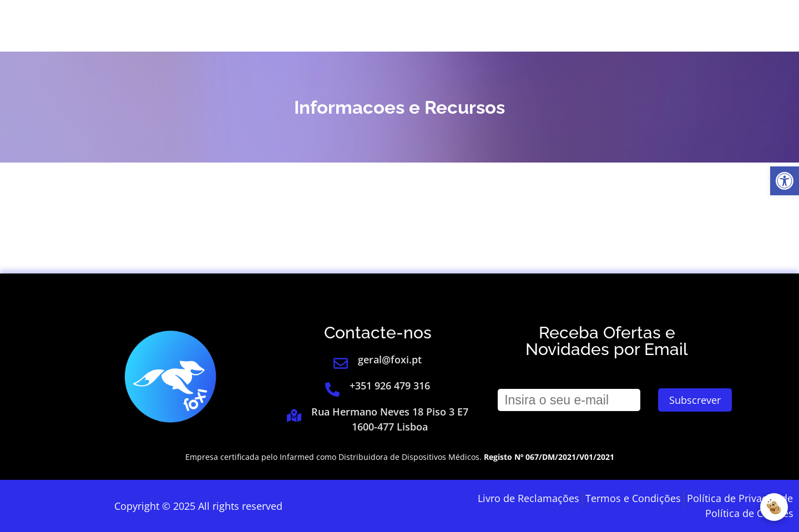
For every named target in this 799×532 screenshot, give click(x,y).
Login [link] (623, 26)
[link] (785, 181)
